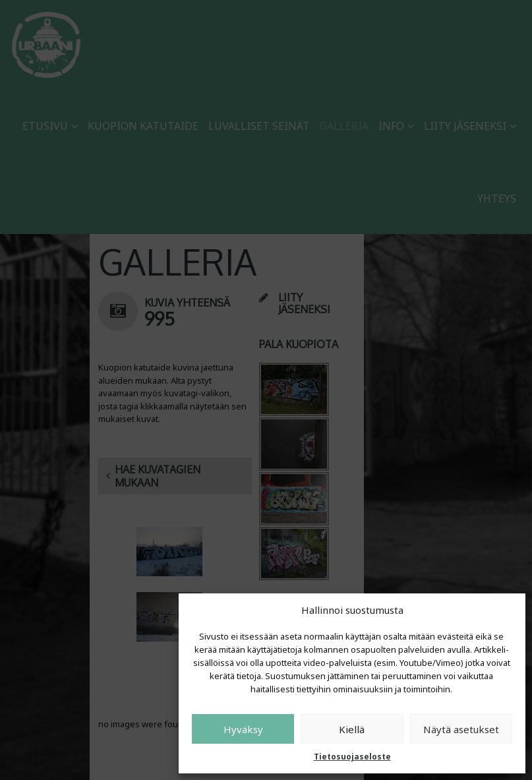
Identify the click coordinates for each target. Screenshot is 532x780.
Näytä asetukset (461, 729)
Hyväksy (243, 729)
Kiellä (352, 729)
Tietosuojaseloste (352, 757)
